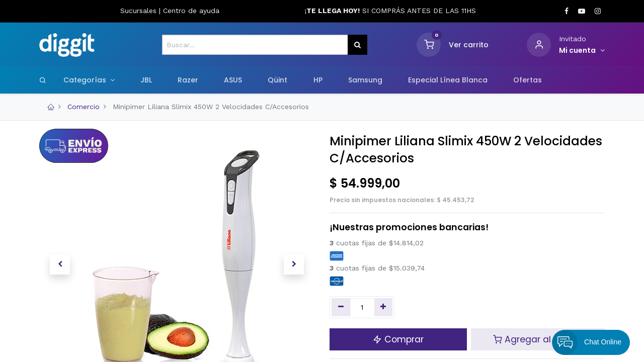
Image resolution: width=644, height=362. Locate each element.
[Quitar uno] (341, 307)
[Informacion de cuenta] (582, 51)
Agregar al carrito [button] (538, 339)
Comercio (84, 107)
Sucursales (140, 11)
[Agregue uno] (384, 307)
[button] (60, 264)
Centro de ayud (189, 11)
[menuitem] (146, 80)
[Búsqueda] (357, 45)
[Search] (43, 80)
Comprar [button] (398, 339)
